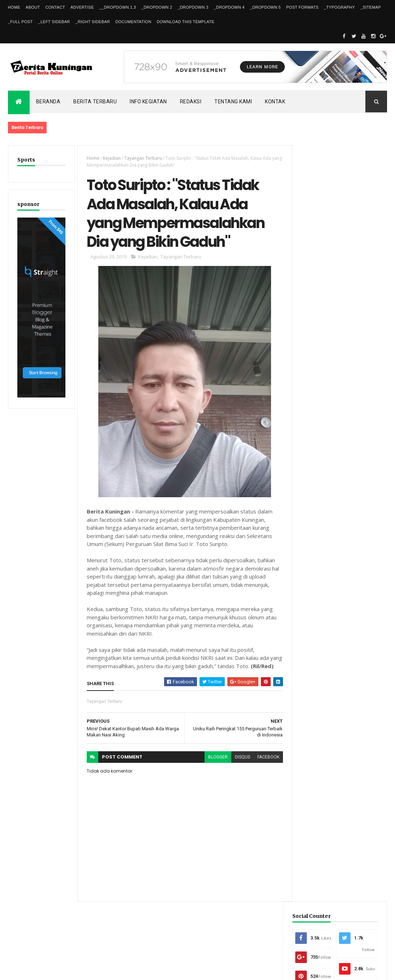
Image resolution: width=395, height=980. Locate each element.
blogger (214, 767)
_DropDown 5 (265, 7)
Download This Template (186, 22)
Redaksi (191, 102)
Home (14, 7)
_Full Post (20, 22)
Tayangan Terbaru (142, 158)
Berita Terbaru (95, 102)
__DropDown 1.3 (118, 7)
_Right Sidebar (93, 22)
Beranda (48, 102)
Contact (55, 7)
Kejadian (111, 158)
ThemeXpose (45, 970)
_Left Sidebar (54, 22)
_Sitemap (371, 7)
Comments (364, 556)
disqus (239, 767)
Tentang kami (233, 102)
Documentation (133, 22)
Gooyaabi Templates (112, 970)
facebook (264, 767)
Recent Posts (317, 556)
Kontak (275, 102)
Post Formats (302, 7)
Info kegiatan (148, 102)
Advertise (82, 7)
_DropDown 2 (157, 7)
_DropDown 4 (229, 7)
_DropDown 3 (193, 7)
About (33, 7)
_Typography (339, 7)
